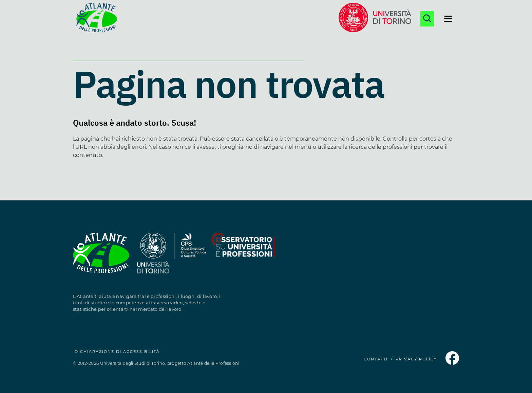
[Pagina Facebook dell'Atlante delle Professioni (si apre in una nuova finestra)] (452, 363)
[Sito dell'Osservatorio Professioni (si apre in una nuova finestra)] (243, 257)
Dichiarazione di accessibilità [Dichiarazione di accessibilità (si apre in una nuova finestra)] (117, 352)
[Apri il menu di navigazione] (448, 19)
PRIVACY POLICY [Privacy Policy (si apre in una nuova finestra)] (416, 359)
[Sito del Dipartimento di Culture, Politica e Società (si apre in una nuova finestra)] (190, 257)
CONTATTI (376, 359)
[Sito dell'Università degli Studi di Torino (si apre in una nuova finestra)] (153, 257)
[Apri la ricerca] (427, 19)
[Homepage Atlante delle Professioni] (97, 19)
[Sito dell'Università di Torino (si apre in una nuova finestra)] (375, 19)
